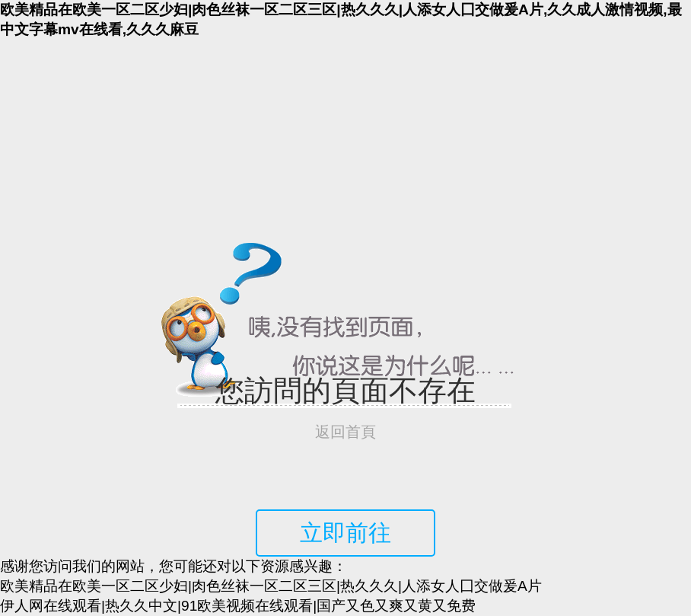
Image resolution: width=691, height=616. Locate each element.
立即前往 (345, 533)
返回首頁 (345, 432)
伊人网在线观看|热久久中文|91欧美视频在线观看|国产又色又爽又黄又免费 (238, 606)
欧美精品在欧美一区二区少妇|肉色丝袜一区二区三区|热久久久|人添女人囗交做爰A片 (271, 586)
